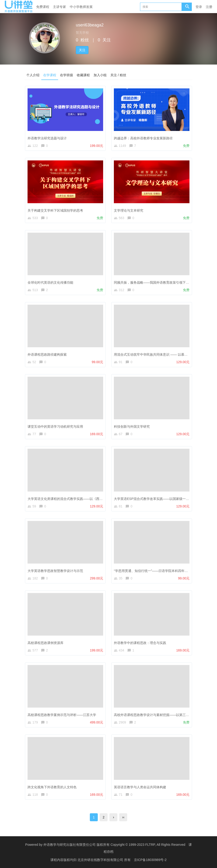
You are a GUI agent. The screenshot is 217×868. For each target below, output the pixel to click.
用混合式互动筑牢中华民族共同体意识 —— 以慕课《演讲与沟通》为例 (165, 354)
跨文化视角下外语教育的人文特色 (52, 787)
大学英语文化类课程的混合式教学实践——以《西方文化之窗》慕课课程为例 (83, 499)
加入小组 (100, 75)
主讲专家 (59, 7)
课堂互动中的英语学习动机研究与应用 (55, 427)
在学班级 (66, 75)
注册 (209, 7)
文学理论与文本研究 (129, 210)
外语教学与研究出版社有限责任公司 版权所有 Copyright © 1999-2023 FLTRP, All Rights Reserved (114, 845)
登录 (199, 7)
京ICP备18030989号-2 (150, 860)
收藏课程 (83, 75)
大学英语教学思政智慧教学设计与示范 (55, 571)
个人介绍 (33, 75)
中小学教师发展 (81, 7)
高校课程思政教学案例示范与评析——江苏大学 (62, 715)
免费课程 (43, 7)
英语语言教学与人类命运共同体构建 (140, 787)
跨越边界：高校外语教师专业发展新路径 (143, 138)
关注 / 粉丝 (118, 75)
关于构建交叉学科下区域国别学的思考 (55, 210)
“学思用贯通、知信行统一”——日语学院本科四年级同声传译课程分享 (164, 571)
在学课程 (50, 75)
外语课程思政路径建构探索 (47, 354)
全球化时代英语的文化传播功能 (50, 282)
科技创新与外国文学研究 (132, 427)
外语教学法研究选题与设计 (47, 138)
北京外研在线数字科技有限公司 (101, 860)
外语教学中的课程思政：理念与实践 (140, 643)
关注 (82, 50)
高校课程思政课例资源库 (45, 643)
